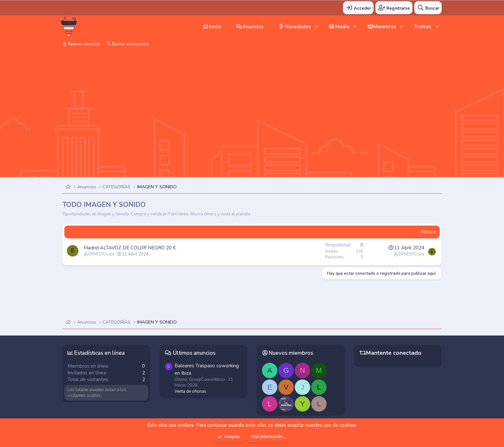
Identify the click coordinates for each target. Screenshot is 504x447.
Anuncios (253, 27)
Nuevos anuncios (84, 44)
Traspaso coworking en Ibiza (207, 369)
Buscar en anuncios (130, 44)
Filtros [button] (427, 232)
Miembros (385, 27)
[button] (317, 27)
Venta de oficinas (190, 391)
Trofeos (423, 27)
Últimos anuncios (194, 353)
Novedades (298, 27)
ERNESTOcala (101, 254)
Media (342, 27)
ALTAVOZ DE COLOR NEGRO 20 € (138, 248)
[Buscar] (428, 8)
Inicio (215, 27)
